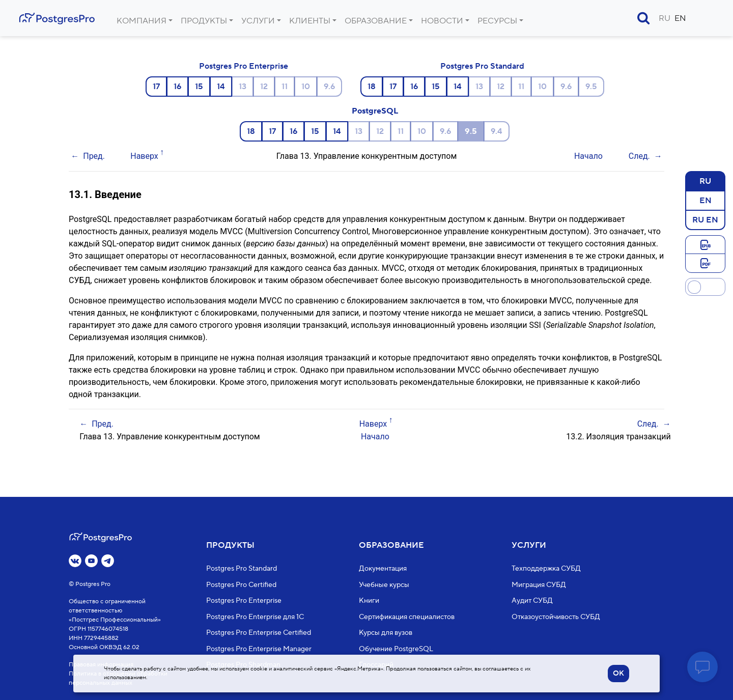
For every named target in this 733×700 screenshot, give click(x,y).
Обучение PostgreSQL (396, 649)
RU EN (705, 219)
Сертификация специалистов (407, 617)
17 (156, 87)
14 (221, 87)
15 (199, 87)
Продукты (204, 21)
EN (680, 18)
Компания (142, 21)
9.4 (497, 131)
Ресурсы (497, 21)
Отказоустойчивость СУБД (556, 617)
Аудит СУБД (532, 601)
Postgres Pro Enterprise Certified (259, 633)
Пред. (94, 156)
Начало (588, 156)
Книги (369, 601)
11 (285, 87)
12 (264, 87)
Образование (376, 21)
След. (639, 156)
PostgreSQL (375, 111)
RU (665, 18)
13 (243, 87)
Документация (383, 569)
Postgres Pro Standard (482, 66)
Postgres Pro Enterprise (244, 66)
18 (372, 87)
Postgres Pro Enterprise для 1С (255, 617)
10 (306, 87)
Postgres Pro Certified (241, 584)
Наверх (144, 156)
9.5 (591, 87)
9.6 (329, 87)
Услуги (258, 21)
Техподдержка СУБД (546, 569)
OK (618, 674)
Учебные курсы (384, 584)
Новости (442, 21)
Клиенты (310, 21)
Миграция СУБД (539, 584)
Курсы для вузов (386, 633)
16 (177, 87)
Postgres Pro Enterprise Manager (259, 649)
